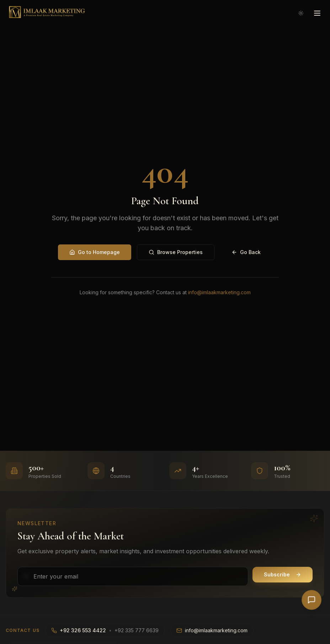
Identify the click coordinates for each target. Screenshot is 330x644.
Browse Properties (176, 252)
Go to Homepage (95, 252)
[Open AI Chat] (312, 600)
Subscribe (283, 574)
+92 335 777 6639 (137, 630)
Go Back (246, 252)
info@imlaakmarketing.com (219, 292)
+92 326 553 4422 (83, 630)
